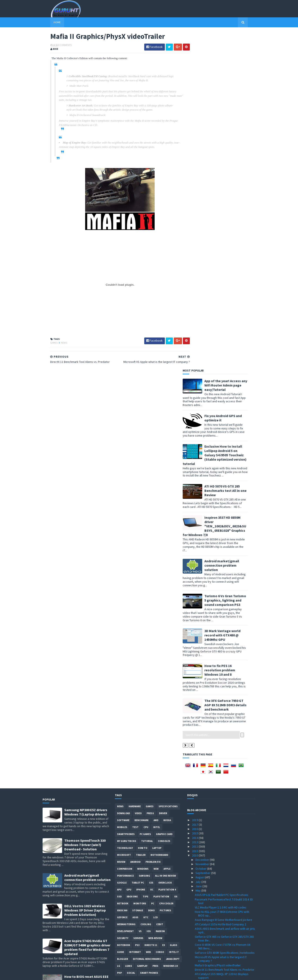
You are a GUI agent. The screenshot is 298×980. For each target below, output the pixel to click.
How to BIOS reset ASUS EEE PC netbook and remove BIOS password (87, 644)
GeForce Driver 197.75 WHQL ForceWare (221, 807)
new (156, 533)
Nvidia (167, 484)
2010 (195, 519)
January (201, 948)
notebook (124, 609)
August (200, 541)
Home (50, 22)
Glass (174, 609)
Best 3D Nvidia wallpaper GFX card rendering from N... (224, 834)
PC (153, 567)
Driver (163, 477)
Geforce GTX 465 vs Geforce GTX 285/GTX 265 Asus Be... (224, 602)
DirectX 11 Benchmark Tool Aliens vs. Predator (225, 633)
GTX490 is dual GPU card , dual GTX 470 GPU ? (224, 683)
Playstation (161, 560)
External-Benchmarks (147, 623)
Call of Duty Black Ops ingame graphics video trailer (224, 723)
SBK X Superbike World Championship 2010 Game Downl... (223, 648)
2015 (195, 497)
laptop (157, 512)
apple (167, 533)
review (121, 526)
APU (119, 553)
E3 (164, 609)
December (203, 523)
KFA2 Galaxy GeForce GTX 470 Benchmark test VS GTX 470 (225, 826)
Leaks (129, 630)
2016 (195, 492)
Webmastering (126, 588)
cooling (146, 588)
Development (125, 595)
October (201, 532)
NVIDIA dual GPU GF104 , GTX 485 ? (216, 737)
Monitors (140, 567)
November (203, 528)
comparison (125, 533)
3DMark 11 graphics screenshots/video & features (222, 689)
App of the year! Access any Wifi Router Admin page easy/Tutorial (233, 49)
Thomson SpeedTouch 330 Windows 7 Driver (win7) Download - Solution (85, 509)
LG (119, 630)
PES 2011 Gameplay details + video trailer (222, 897)
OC (152, 553)
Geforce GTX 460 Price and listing (216, 820)
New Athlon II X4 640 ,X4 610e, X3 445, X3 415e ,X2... (224, 842)
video (138, 477)
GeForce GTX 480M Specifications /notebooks (225, 616)
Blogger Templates (90, 974)
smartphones (126, 498)
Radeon (160, 595)
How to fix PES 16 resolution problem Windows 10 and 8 (227, 334)
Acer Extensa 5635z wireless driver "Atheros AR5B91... (223, 904)
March (200, 939)
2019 (195, 484)
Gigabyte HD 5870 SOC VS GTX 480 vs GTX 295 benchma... (224, 875)
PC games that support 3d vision (216, 717)
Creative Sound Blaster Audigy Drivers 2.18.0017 (220, 912)
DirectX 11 (151, 609)
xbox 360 (122, 574)
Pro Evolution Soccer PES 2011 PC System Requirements (84, 741)
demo (151, 574)
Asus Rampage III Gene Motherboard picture (223, 584)
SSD (119, 560)
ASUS (135, 581)
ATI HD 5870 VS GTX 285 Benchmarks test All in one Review (233, 154)
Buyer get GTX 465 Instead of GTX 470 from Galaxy (223, 702)
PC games (145, 498)
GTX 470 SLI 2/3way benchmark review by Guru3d (221, 789)
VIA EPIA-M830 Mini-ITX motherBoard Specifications (218, 891)
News (56, 343)
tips (146, 560)
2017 (195, 488)
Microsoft (124, 519)
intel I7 (174, 616)
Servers (138, 602)
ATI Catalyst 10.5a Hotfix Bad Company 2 (220, 588)
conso (160, 616)
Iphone (141, 553)
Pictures (165, 574)
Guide (121, 616)
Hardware (135, 470)
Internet (135, 616)
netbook (123, 567)
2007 (195, 961)
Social (131, 637)
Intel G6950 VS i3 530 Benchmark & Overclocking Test (217, 855)
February (202, 943)
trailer (141, 519)
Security (123, 602)
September (203, 536)
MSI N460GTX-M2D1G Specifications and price (224, 758)
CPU (146, 491)
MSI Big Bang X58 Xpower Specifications (221, 746)
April (199, 935)
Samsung (144, 540)
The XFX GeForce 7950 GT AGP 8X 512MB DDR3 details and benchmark (233, 369)
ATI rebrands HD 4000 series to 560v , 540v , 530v (223, 863)
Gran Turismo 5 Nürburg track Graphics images (225, 803)
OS (176, 560)
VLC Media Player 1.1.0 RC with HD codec (221, 571)
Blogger (123, 623)
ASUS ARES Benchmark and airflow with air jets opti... (225, 594)
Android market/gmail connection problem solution (229, 229)
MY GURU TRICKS (127, 505)
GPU (129, 553)
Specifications (168, 470)
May (198, 554)
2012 (195, 510)
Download (123, 477)
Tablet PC (138, 546)
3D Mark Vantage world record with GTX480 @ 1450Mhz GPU (230, 299)
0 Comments (57, 46)
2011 (195, 515)
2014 (195, 501)
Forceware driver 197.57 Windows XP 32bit (222, 918)
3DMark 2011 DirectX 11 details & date (219, 712)
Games (46, 343)
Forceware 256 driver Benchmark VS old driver (225, 658)
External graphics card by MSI (214, 708)
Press (150, 477)
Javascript (173, 623)
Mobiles (122, 491)
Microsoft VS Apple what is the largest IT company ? (221, 623)
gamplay (142, 630)
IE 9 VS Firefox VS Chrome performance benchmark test (220, 883)
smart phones (149, 637)
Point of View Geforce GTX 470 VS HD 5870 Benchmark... (222, 797)
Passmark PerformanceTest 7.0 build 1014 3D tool (224, 565)
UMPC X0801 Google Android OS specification (224, 695)
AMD (156, 484)
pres (155, 630)
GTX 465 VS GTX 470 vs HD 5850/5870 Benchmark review (218, 672)
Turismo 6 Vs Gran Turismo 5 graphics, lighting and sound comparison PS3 (233, 264)
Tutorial (147, 505)
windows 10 (171, 630)
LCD (156, 581)
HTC (146, 581)
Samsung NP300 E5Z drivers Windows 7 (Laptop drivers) (86, 476)
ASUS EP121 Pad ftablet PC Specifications (222, 559)
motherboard (159, 519)
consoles (164, 505)
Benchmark (142, 484)
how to (143, 512)
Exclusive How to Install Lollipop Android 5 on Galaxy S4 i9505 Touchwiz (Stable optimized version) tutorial (222, 119)
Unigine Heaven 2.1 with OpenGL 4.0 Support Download (223, 664)
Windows (143, 533)
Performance (125, 540)
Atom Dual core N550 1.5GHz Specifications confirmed (223, 765)
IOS (149, 595)
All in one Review (166, 540)
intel (157, 491)
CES (151, 546)
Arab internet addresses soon (214, 869)
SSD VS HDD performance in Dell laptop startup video (225, 773)
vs (140, 595)
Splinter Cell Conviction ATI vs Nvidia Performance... (218, 752)
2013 (195, 506)
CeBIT (160, 588)
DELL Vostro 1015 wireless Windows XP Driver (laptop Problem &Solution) (85, 574)
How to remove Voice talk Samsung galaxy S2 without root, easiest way (86, 679)
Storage (138, 574)
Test (135, 491)
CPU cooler (166, 567)
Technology (125, 512)
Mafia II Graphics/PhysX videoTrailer (218, 629)
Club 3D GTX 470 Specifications (215, 848)
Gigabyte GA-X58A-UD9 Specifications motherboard (219, 814)
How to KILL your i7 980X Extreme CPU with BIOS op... (222, 577)
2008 (195, 957)
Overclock (165, 546)
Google (122, 546)
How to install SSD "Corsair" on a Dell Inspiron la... (224, 781)
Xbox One (132, 560)
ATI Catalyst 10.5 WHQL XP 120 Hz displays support (222, 639)
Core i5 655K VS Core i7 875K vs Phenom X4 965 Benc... (223, 610)
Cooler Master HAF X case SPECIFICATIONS (222, 654)
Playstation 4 (167, 553)
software (123, 484)
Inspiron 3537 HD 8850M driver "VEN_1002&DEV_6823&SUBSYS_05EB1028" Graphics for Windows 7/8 (222, 190)
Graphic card (164, 498)
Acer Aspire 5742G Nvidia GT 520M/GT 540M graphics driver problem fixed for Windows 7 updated (87, 611)
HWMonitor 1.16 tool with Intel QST (217, 742)
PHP (119, 637)
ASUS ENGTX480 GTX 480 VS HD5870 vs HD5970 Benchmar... (224, 929)
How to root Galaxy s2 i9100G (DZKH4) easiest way (87, 708)
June (199, 550)
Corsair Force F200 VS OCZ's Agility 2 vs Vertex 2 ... (225, 731)
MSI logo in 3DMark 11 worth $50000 (218, 678)
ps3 (137, 609)
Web (148, 616)
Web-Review (155, 602)
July (198, 545)
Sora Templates (66, 974)
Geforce (122, 581)
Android (135, 526)
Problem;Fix (153, 526)
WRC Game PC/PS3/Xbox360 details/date (221, 922)
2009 (195, 952)
